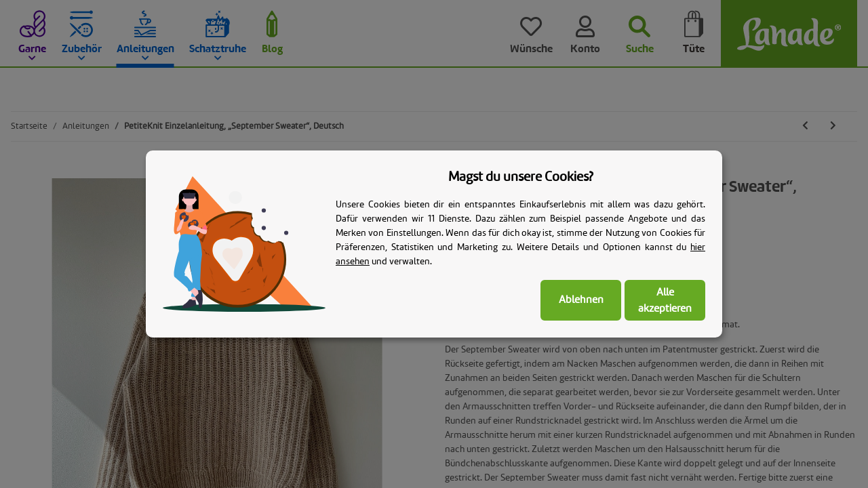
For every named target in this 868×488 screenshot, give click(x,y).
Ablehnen (581, 300)
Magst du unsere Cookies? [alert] (521, 178)
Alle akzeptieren (665, 301)
